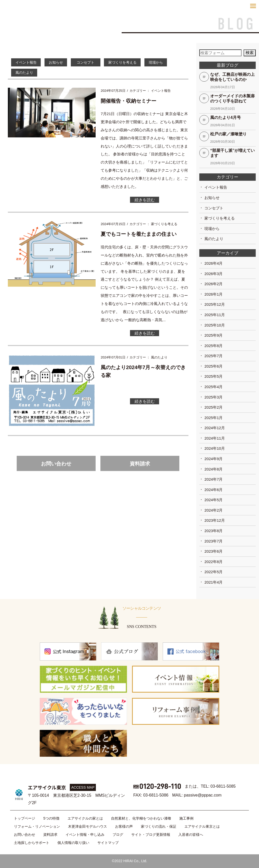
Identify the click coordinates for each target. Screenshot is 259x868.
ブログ (118, 835)
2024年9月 (213, 459)
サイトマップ (108, 843)
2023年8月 (213, 531)
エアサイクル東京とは (202, 826)
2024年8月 (213, 469)
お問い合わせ (56, 467)
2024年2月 (213, 510)
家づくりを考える (134, 62)
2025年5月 (213, 376)
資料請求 (140, 467)
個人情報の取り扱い (73, 843)
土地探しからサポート (32, 843)
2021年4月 (213, 582)
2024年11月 (215, 438)
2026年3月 (213, 274)
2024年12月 (215, 428)
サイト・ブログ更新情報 (151, 835)
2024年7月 (213, 479)
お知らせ (60, 62)
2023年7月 (213, 541)
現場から (170, 62)
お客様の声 (124, 826)
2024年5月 (213, 500)
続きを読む (145, 201)
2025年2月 (213, 407)
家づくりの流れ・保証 (159, 826)
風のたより (26, 73)
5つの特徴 (51, 818)
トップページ (25, 818)
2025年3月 (213, 397)
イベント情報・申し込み (85, 835)
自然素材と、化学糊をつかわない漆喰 (141, 818)
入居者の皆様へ (191, 835)
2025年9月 (213, 335)
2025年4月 (213, 387)
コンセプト (95, 62)
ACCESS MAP (83, 787)
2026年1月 (213, 294)
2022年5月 (213, 572)
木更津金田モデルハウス (88, 826)
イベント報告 (28, 62)
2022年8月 (213, 562)
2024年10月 (215, 448)
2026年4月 (213, 263)
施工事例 (186, 818)
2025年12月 (215, 304)
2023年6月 (213, 551)
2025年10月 (215, 325)
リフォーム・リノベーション (37, 826)
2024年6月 (213, 490)
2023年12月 (215, 520)
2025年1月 (213, 418)
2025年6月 (213, 366)
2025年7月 (213, 356)
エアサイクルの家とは (85, 818)
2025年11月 (215, 315)
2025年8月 (213, 346)
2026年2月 (213, 284)
